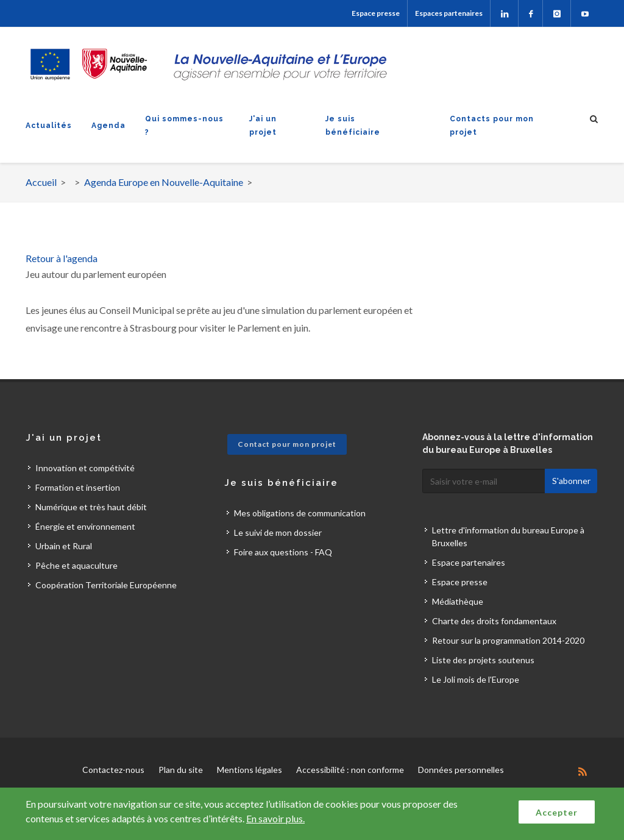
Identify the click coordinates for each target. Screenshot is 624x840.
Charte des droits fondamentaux (494, 621)
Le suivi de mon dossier (278, 532)
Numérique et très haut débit (91, 507)
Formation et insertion (78, 487)
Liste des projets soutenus (483, 660)
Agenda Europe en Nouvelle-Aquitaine (164, 182)
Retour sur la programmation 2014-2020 (508, 640)
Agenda (108, 126)
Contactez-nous (113, 770)
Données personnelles (461, 770)
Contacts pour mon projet (492, 126)
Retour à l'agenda (62, 258)
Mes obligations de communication (300, 513)
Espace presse (376, 13)
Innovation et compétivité (85, 468)
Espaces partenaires (449, 13)
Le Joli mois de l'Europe (476, 679)
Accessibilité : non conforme (350, 770)
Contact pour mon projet (287, 444)
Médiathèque (458, 601)
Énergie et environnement (85, 526)
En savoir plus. (275, 818)
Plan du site (181, 770)
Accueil (41, 182)
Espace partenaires (469, 562)
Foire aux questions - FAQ (283, 552)
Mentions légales (250, 770)
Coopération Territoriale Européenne (106, 585)
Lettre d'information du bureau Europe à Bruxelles (508, 536)
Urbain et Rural (64, 546)
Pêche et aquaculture (76, 565)
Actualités (49, 126)
